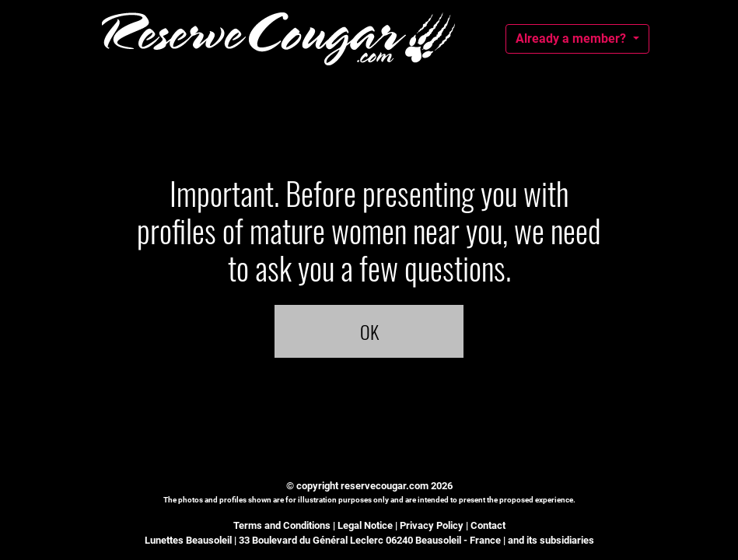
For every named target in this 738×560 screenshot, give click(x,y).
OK (369, 331)
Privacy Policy (432, 525)
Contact (488, 525)
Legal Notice (365, 525)
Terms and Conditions (282, 525)
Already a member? (572, 38)
